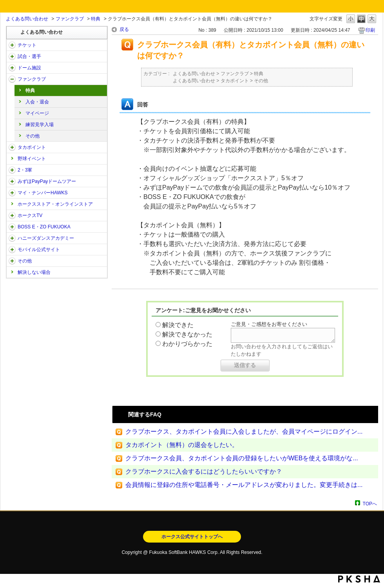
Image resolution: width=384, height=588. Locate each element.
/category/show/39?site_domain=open (12, 68)
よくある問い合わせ (27, 19)
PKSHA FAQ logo (359, 579)
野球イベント (32, 159)
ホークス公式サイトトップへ (192, 537)
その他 (33, 136)
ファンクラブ (70, 19)
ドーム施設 (29, 68)
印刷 (370, 30)
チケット (27, 45)
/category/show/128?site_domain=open (12, 227)
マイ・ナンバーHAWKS (43, 193)
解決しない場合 (34, 272)
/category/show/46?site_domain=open (12, 193)
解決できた (178, 325)
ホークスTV (30, 215)
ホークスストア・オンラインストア (55, 204)
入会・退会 (37, 102)
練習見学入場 (40, 125)
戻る (124, 29)
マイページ (37, 113)
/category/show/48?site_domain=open (12, 250)
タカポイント (32, 147)
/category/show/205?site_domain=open (12, 215)
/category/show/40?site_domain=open (12, 79)
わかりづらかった (187, 344)
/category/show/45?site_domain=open (12, 181)
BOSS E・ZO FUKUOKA (44, 227)
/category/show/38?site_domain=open (12, 56)
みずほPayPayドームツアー (47, 181)
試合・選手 (29, 56)
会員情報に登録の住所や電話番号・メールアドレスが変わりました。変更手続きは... (244, 485)
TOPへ (370, 504)
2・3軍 (25, 170)
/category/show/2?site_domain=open (12, 45)
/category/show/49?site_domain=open (12, 261)
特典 (96, 19)
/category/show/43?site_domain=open (12, 170)
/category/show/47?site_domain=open (12, 238)
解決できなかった (187, 334)
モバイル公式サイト (39, 250)
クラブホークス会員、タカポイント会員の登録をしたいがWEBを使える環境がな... (242, 458)
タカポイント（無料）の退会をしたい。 (182, 445)
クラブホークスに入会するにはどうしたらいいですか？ (204, 471)
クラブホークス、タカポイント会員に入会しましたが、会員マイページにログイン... (244, 432)
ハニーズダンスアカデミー (46, 238)
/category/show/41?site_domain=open (12, 147)
